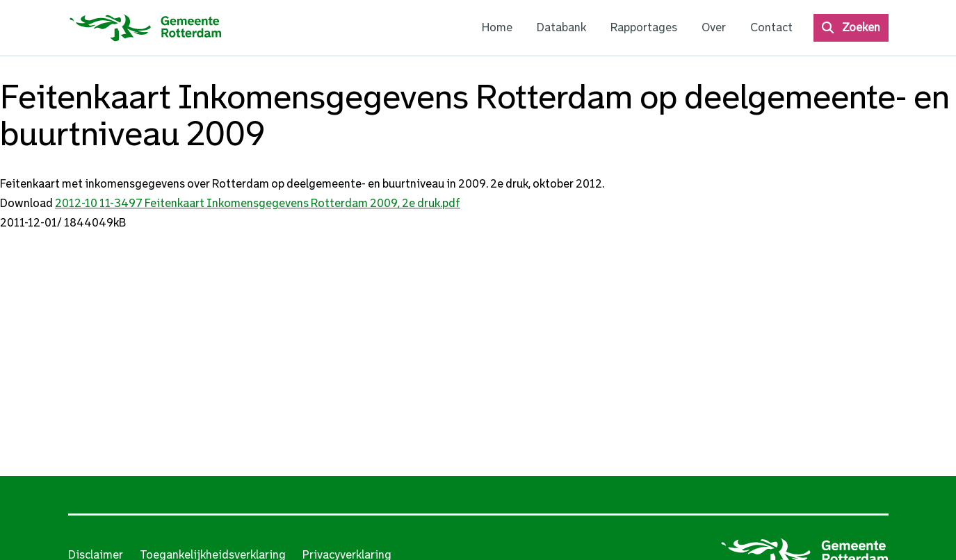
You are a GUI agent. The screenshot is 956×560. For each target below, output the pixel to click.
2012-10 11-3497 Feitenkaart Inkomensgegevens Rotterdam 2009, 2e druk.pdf (258, 203)
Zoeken (861, 27)
